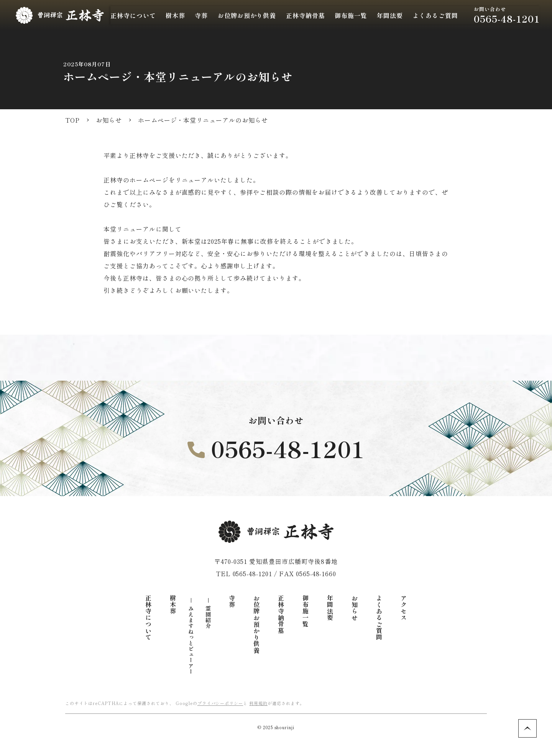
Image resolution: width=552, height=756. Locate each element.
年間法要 (330, 608)
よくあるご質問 (379, 618)
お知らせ (355, 608)
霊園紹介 (208, 617)
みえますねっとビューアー (191, 640)
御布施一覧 (306, 611)
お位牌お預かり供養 (256, 624)
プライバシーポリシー (220, 703)
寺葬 (232, 602)
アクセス (404, 608)
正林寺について (148, 618)
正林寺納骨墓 (322, 15)
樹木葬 (173, 605)
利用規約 (258, 703)
